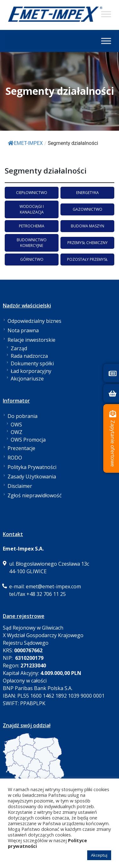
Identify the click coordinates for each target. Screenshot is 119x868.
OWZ (17, 432)
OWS (16, 425)
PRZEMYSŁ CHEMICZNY (88, 243)
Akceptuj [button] (99, 855)
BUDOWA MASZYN (88, 226)
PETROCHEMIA (32, 226)
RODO (15, 458)
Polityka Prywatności (32, 467)
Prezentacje (21, 448)
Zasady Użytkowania (32, 477)
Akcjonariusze (27, 379)
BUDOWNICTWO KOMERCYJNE (32, 243)
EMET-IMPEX (25, 143)
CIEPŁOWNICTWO (32, 193)
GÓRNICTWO (32, 259)
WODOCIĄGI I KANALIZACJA (32, 209)
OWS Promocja (28, 440)
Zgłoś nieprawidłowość (35, 495)
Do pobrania (23, 416)
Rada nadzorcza (29, 356)
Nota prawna (23, 330)
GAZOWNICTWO (88, 209)
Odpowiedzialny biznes (34, 321)
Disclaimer (20, 486)
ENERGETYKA (88, 193)
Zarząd (19, 348)
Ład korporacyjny (31, 371)
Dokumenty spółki (32, 363)
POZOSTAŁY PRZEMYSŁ (87, 259)
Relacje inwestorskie (31, 340)
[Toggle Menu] (106, 14)
